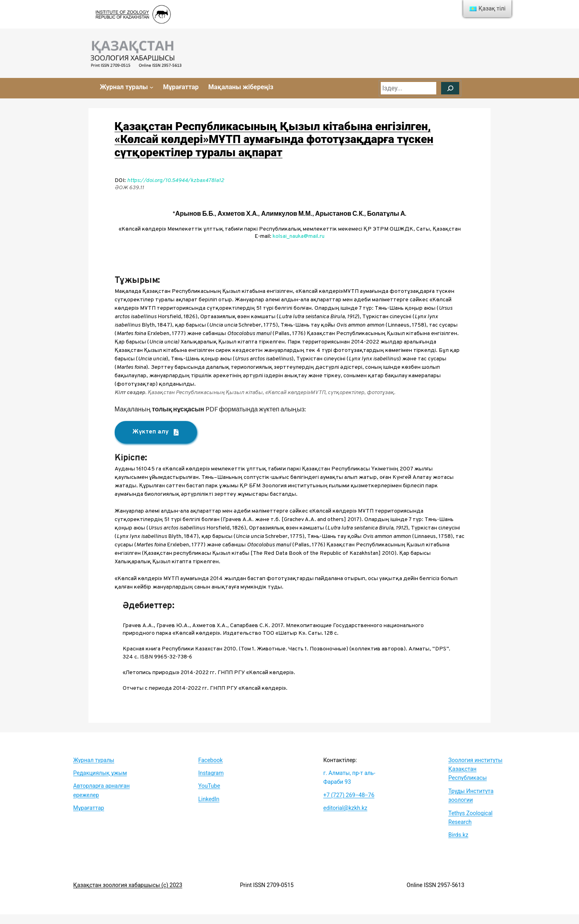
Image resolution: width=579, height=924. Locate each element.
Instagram (211, 773)
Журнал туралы (94, 760)
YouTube (209, 786)
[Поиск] (450, 88)
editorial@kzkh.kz (345, 808)
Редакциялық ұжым (100, 773)
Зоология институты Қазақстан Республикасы (475, 769)
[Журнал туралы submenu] (152, 87)
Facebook (210, 760)
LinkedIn (209, 799)
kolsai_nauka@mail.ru (299, 236)
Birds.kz (458, 835)
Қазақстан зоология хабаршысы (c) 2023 (128, 885)
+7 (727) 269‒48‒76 (349, 795)
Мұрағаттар (89, 808)
